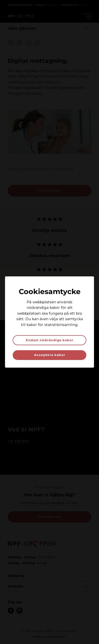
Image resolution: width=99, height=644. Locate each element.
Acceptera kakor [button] (50, 355)
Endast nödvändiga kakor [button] (50, 340)
